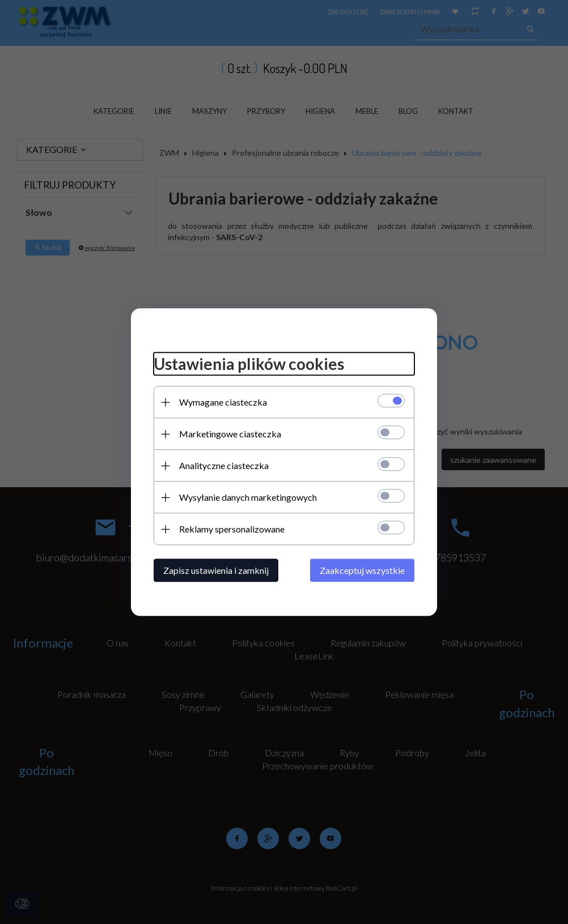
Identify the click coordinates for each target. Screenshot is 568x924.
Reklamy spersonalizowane (232, 529)
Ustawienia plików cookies (249, 364)
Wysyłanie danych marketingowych (248, 497)
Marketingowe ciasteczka (230, 434)
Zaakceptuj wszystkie (362, 570)
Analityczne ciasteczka (224, 465)
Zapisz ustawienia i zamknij (216, 570)
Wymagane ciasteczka (223, 402)
